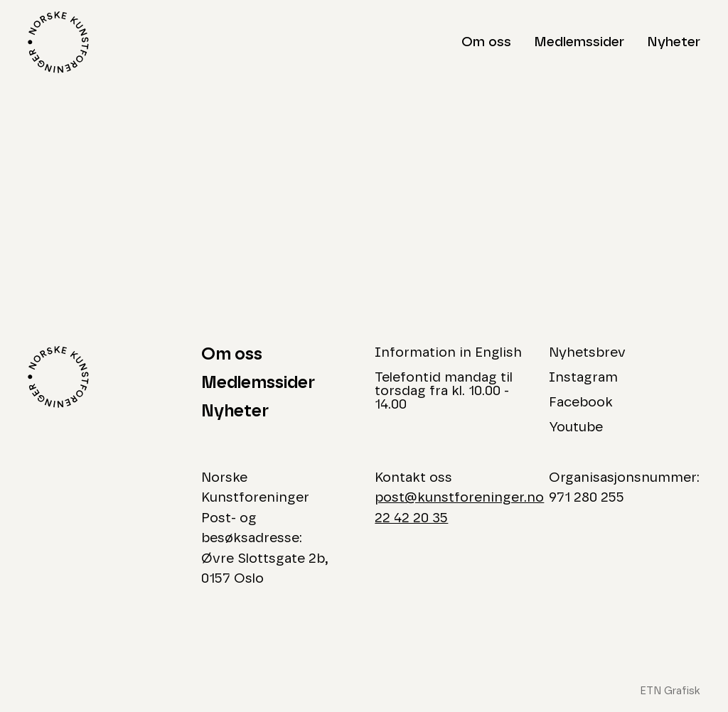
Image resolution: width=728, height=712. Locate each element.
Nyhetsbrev (587, 353)
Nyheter (674, 42)
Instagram (583, 378)
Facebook (581, 403)
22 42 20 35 (411, 518)
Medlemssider (579, 42)
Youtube (576, 427)
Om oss (486, 42)
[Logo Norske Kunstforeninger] (58, 42)
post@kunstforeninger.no (459, 498)
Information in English (448, 353)
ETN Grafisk (670, 691)
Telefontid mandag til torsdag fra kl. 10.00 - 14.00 (444, 391)
